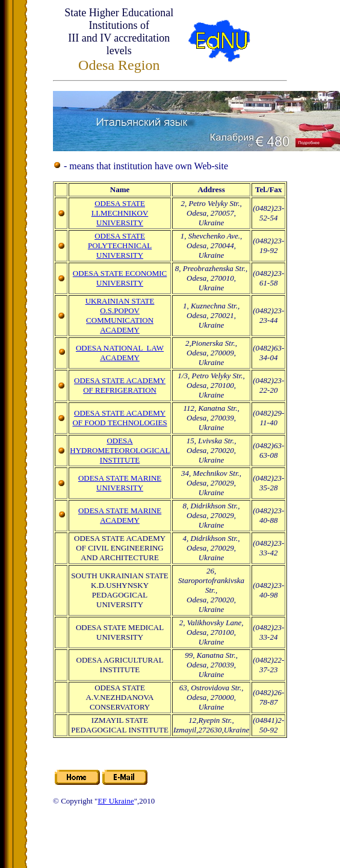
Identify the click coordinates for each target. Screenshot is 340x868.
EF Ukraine (116, 801)
